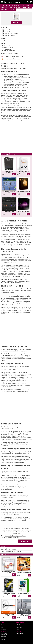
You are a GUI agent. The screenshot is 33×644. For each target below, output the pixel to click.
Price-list (3, 629)
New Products (4, 633)
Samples (4, 5)
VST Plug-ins (26, 5)
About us (3, 624)
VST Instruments (14, 5)
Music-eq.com (22, 643)
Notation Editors (15, 7)
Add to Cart (17, 23)
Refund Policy (20, 628)
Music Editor (26, 7)
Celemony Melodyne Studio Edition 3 (14, 57)
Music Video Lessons (8, 10)
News (2, 628)
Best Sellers (4, 635)
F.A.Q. (17, 629)
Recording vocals (8, 48)
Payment (18, 626)
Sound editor (7, 46)
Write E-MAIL (20, 633)
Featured (3, 636)
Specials (3, 638)
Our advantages (5, 626)
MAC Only (4, 7)
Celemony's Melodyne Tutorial (12, 59)
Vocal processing (8, 49)
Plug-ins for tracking (9, 51)
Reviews (3, 640)
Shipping (18, 624)
